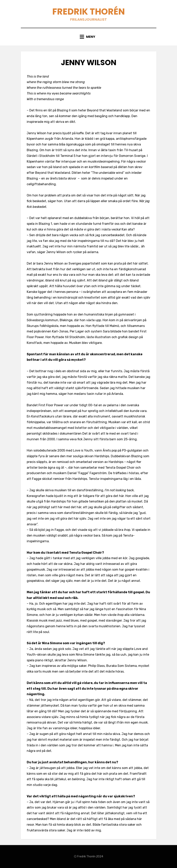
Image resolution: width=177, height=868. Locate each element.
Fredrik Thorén (88, 12)
